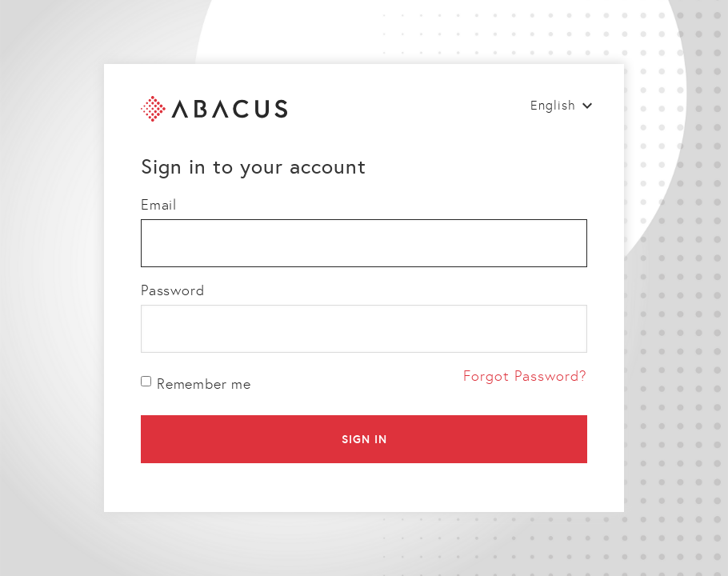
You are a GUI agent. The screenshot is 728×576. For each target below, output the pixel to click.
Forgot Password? (525, 376)
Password (172, 290)
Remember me (196, 384)
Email (159, 205)
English (553, 105)
